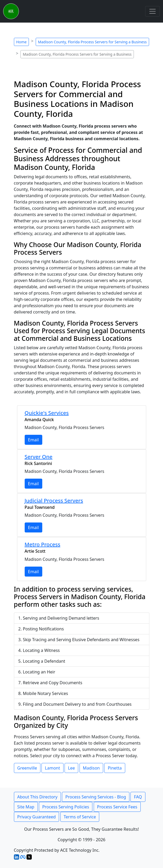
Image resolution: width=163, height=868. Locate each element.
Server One (39, 457)
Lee (71, 768)
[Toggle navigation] (153, 11)
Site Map (26, 807)
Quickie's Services (47, 413)
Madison (91, 768)
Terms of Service (80, 817)
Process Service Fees (117, 807)
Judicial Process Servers (54, 501)
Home (22, 42)
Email (33, 440)
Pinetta (115, 768)
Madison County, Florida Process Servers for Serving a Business (93, 42)
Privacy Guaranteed (37, 817)
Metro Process (43, 544)
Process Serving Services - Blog (96, 797)
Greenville (27, 768)
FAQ (138, 797)
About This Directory (37, 797)
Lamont (52, 768)
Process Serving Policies (66, 807)
